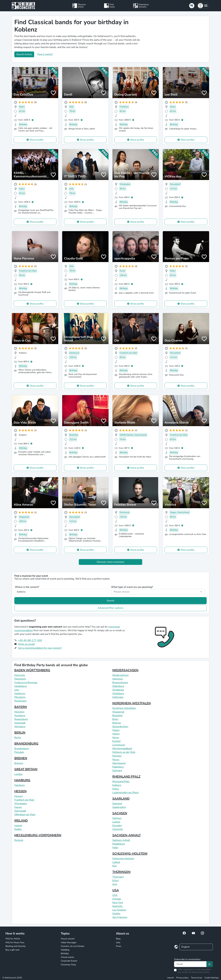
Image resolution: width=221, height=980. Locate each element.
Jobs (118, 942)
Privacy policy (182, 978)
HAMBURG (22, 780)
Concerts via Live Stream (73, 946)
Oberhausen (119, 763)
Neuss (116, 760)
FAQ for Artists (13, 939)
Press (119, 946)
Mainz (116, 789)
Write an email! (26, 644)
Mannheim (20, 679)
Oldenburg (118, 686)
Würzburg (20, 727)
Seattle (116, 914)
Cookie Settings (212, 978)
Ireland (18, 826)
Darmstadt (20, 811)
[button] (203, 6)
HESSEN (20, 791)
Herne (116, 738)
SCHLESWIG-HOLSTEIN (130, 854)
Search (110, 601)
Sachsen (117, 818)
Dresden (117, 826)
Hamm (116, 734)
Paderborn (118, 767)
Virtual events (67, 957)
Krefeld (116, 741)
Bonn (115, 719)
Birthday (65, 953)
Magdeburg (119, 844)
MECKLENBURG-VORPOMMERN (38, 835)
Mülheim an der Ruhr (124, 752)
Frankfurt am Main (24, 800)
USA (116, 890)
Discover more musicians (111, 562)
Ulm (17, 690)
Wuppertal (118, 712)
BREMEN (21, 758)
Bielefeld (117, 716)
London (18, 774)
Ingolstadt (20, 723)
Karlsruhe (20, 675)
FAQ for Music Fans (15, 942)
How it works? (45, 54)
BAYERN (21, 707)
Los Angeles (119, 910)
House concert (68, 939)
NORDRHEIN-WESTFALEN (132, 703)
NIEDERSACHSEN (125, 670)
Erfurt (115, 881)
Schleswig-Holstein (123, 859)
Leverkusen (119, 745)
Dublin (18, 829)
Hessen (19, 796)
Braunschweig (120, 683)
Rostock (19, 840)
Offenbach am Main (25, 815)
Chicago (117, 899)
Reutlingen (20, 701)
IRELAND (21, 821)
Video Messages (69, 942)
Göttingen (118, 697)
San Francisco (120, 917)
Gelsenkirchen (120, 727)
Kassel (18, 807)
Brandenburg (21, 749)
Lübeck (116, 862)
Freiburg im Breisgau (26, 683)
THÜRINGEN (121, 872)
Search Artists (24, 54)
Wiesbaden (21, 804)
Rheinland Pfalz (121, 782)
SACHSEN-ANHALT (127, 835)
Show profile (37, 140)
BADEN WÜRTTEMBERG (32, 670)
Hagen (116, 730)
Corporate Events (69, 961)
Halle (115, 848)
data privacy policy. (201, 972)
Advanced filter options (110, 608)
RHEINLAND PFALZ (126, 777)
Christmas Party (68, 965)
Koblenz (117, 785)
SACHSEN (120, 813)
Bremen (19, 763)
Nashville (118, 906)
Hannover (118, 679)
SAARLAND (121, 799)
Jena (115, 884)
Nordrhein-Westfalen (124, 708)
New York (118, 903)
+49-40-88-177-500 (30, 640)
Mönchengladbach (122, 749)
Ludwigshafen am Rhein (126, 793)
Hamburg (19, 785)
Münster (117, 756)
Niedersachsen (120, 675)
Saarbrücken (119, 807)
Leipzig (116, 822)
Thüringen (118, 877)
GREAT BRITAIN (26, 769)
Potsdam (19, 752)
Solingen (117, 771)
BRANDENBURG (26, 744)
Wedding (65, 950)
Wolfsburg (118, 694)
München (19, 712)
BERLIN (20, 733)
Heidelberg (20, 686)
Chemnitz (118, 829)
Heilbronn (20, 694)
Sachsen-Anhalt (121, 840)
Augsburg (20, 716)
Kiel (114, 866)
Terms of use (197, 978)
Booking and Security (16, 946)
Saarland (117, 804)
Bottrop (117, 723)
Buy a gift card (12, 950)
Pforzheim (20, 697)
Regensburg (21, 719)
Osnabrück (118, 690)
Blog (118, 939)
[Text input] (190, 964)
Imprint (171, 978)
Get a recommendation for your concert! (40, 648)
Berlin (18, 738)
